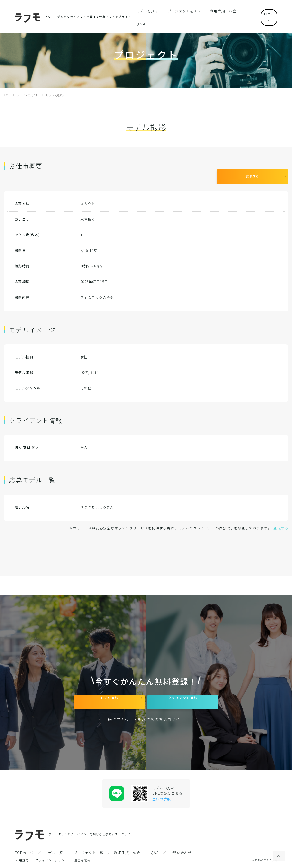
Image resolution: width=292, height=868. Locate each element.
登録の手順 (162, 799)
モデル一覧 (54, 853)
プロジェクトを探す (183, 11)
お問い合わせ (181, 853)
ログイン (265, 11)
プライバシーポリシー (52, 860)
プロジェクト (28, 95)
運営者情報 (82, 860)
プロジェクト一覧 (89, 853)
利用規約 (22, 860)
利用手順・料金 (218, 11)
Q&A (155, 853)
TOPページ (24, 853)
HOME (5, 95)
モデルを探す (149, 11)
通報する (281, 524)
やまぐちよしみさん (97, 503)
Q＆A (242, 11)
